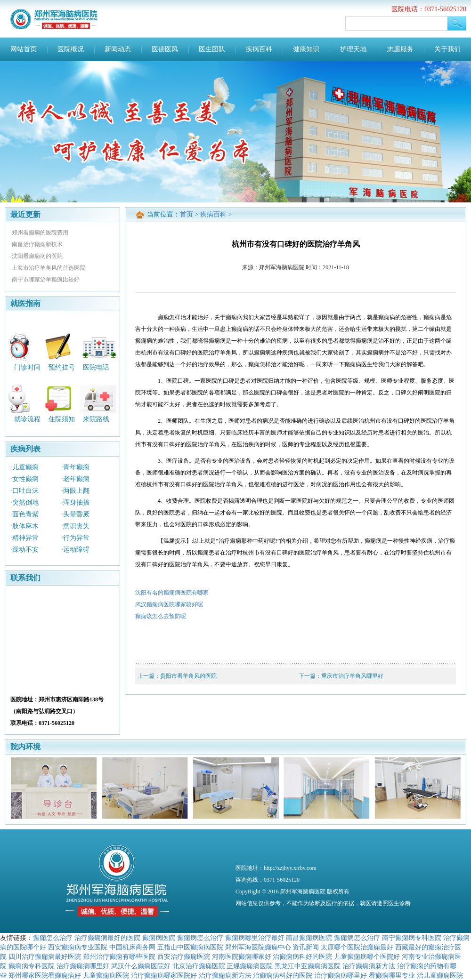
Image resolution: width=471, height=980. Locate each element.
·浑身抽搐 (75, 502)
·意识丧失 (75, 526)
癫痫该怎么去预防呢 (161, 616)
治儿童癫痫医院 (440, 975)
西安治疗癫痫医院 (184, 956)
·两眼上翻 (75, 491)
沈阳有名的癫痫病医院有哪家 (172, 593)
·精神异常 (24, 538)
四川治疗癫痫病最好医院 (45, 956)
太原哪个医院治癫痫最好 (357, 947)
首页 (187, 214)
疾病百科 (259, 49)
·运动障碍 (75, 550)
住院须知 (62, 419)
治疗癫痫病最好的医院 (107, 938)
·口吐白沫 (24, 491)
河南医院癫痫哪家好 (242, 956)
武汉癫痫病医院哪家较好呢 (169, 604)
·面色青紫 (24, 514)
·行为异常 (75, 538)
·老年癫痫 (75, 479)
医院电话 (96, 367)
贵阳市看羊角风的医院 (188, 676)
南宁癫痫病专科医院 (412, 938)
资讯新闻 (306, 947)
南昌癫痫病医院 (309, 938)
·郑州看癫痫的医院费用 (39, 233)
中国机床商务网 (132, 947)
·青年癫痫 (75, 467)
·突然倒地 (24, 502)
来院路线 (96, 419)
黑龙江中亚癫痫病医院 (308, 966)
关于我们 (447, 49)
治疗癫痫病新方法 (369, 966)
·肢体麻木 (24, 526)
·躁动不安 (24, 550)
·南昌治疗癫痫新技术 (37, 244)
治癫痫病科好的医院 (302, 956)
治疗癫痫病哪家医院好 (164, 975)
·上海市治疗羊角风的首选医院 (48, 268)
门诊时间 (27, 367)
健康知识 (306, 49)
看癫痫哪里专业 (392, 975)
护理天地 (353, 49)
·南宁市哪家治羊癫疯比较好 (45, 280)
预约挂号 (62, 367)
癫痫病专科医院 (32, 966)
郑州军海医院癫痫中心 (258, 947)
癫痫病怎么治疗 (200, 938)
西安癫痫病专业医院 (78, 947)
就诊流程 (27, 419)
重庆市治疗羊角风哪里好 (352, 676)
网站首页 (24, 49)
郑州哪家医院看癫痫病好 (45, 975)
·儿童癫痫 (24, 467)
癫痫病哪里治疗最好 (255, 938)
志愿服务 (400, 49)
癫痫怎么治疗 (53, 938)
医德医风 (165, 49)
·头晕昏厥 (75, 514)
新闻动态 (118, 49)
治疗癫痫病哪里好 (83, 966)
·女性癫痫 (24, 479)
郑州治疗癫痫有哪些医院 (119, 956)
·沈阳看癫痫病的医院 (37, 256)
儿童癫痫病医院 (106, 975)
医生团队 (212, 49)
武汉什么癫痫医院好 (141, 966)
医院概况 (71, 49)
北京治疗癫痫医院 (199, 966)
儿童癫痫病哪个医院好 (367, 956)
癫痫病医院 (159, 938)
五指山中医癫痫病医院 (190, 947)
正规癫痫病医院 (250, 966)
